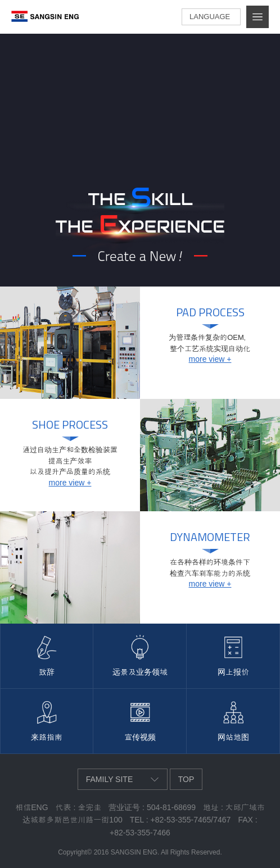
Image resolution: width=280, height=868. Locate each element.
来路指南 (47, 737)
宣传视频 (140, 737)
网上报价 (233, 672)
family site (110, 779)
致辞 (47, 672)
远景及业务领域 (140, 672)
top (186, 779)
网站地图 (233, 737)
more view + (210, 359)
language (210, 17)
